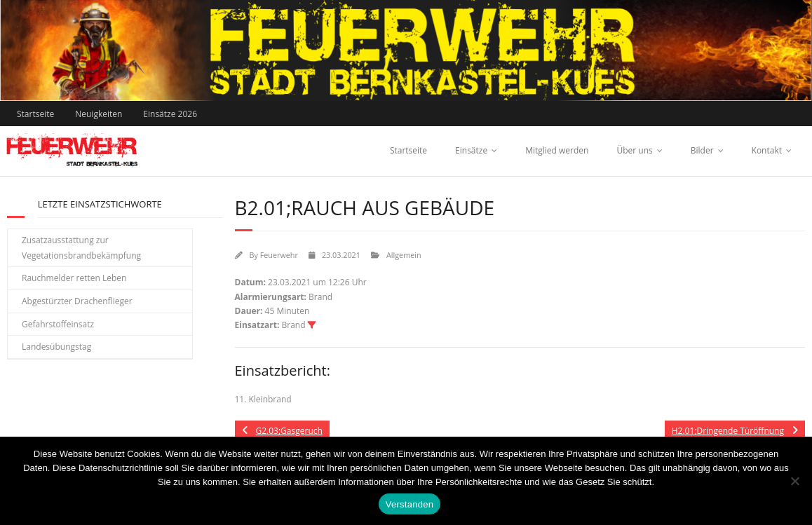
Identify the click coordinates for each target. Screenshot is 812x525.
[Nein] (794, 481)
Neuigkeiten (99, 114)
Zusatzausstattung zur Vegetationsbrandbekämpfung (81, 248)
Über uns (634, 150)
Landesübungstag (56, 347)
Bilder (702, 150)
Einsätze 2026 (170, 114)
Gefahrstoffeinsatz (58, 324)
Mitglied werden (557, 150)
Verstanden (410, 504)
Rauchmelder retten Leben (74, 278)
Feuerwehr (279, 255)
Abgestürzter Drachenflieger (77, 301)
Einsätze (471, 150)
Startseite (35, 114)
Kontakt (767, 150)
